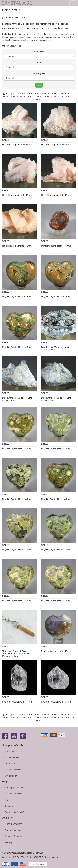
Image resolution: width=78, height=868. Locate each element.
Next (38, 99)
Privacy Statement (13, 830)
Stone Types (39, 73)
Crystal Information (13, 770)
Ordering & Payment (14, 788)
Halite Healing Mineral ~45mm (56, 144)
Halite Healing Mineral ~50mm (56, 195)
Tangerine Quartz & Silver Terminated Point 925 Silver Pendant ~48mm (16, 653)
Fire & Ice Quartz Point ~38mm (56, 702)
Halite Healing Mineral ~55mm (17, 144)
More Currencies (38, 864)
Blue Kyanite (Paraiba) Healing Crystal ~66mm (56, 348)
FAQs (7, 800)
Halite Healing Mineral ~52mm (17, 195)
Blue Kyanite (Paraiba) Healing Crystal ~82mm (56, 399)
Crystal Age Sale (12, 757)
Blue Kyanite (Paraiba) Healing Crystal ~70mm (17, 399)
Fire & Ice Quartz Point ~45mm (17, 702)
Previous (70, 97)
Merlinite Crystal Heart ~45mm (56, 651)
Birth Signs (39, 52)
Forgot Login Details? (14, 812)
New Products (11, 751)
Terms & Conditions (13, 824)
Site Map (8, 842)
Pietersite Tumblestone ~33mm (56, 246)
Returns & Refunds (13, 836)
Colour (39, 63)
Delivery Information (14, 794)
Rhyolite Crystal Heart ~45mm (17, 296)
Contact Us (9, 806)
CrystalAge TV (11, 776)
